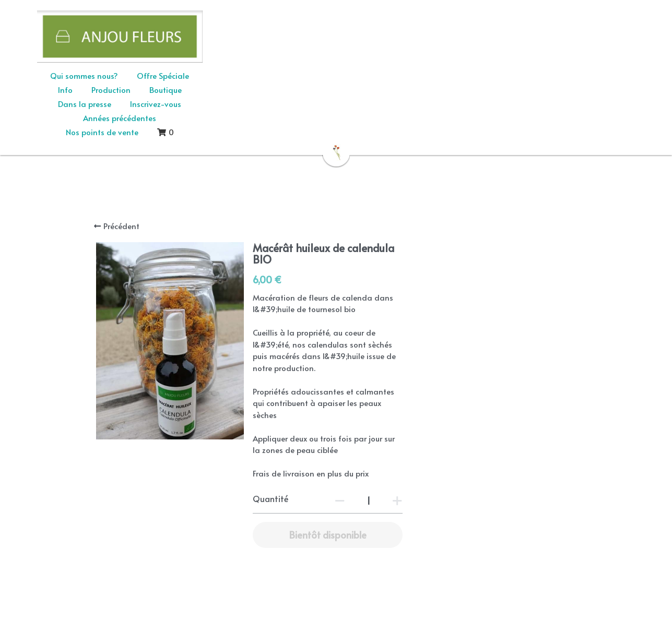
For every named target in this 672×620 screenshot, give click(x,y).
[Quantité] (480, 423)
